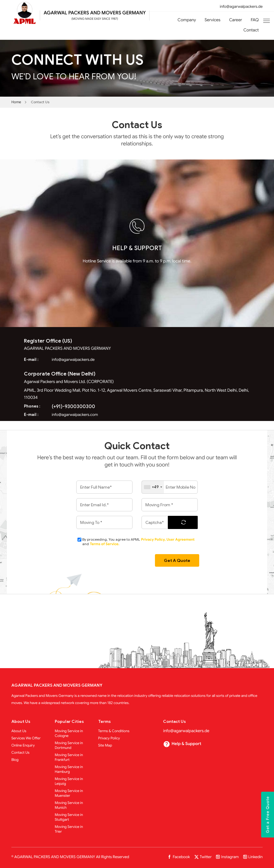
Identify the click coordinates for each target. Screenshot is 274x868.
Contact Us (20, 753)
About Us (19, 731)
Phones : (32, 406)
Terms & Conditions (114, 731)
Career (236, 20)
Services (213, 20)
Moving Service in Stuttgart (69, 817)
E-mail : (31, 359)
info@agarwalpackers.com (75, 415)
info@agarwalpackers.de (241, 6)
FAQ (255, 20)
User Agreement (180, 540)
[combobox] (153, 487)
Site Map (105, 745)
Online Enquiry (23, 745)
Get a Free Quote (268, 815)
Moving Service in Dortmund (69, 745)
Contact (251, 30)
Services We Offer (26, 738)
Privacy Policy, (154, 540)
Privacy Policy (109, 738)
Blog (15, 760)
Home (16, 102)
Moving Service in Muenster (69, 793)
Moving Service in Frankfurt (69, 757)
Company (187, 20)
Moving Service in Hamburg (69, 769)
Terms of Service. (105, 544)
